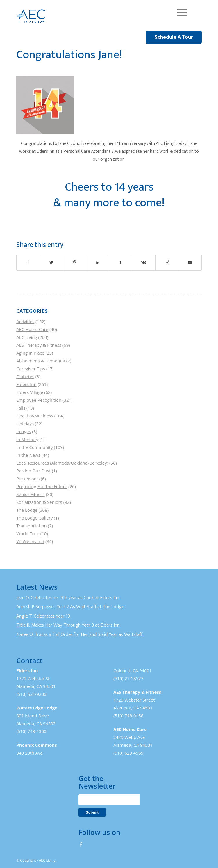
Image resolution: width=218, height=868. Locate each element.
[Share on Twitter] (51, 262)
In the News (28, 455)
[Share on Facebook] (28, 262)
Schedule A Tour (174, 37)
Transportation (31, 526)
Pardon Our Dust (33, 471)
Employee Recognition (39, 400)
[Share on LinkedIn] (98, 262)
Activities (25, 321)
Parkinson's (28, 479)
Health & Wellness (35, 416)
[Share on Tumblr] (121, 262)
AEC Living (27, 337)
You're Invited (30, 541)
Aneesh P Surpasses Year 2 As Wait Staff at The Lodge (70, 607)
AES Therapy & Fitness (39, 345)
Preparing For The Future (42, 486)
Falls (21, 408)
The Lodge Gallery (34, 518)
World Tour (28, 533)
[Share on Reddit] (167, 262)
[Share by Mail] (190, 262)
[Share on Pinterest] (74, 262)
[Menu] (179, 12)
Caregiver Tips (31, 369)
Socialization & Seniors (39, 502)
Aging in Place (30, 353)
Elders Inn (26, 384)
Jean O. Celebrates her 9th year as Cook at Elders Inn (68, 598)
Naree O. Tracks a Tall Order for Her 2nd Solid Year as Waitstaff (79, 634)
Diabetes (25, 376)
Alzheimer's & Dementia (41, 361)
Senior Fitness (30, 494)
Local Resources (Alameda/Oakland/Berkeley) (62, 463)
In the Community (34, 447)
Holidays (25, 424)
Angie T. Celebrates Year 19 (43, 616)
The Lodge (27, 510)
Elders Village (30, 392)
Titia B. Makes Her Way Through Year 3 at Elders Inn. (68, 625)
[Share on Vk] (144, 262)
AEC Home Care (32, 329)
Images (24, 431)
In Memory (27, 439)
